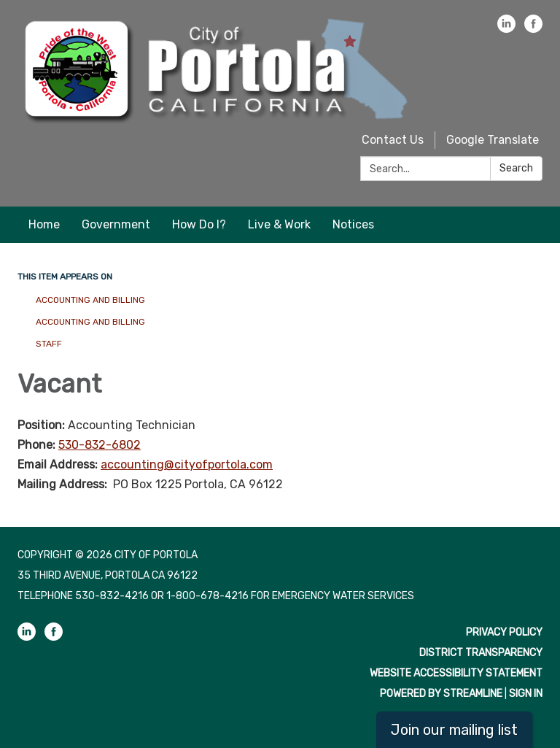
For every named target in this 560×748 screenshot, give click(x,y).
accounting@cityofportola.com (187, 464)
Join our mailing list (454, 730)
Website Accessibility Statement (456, 673)
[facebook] (533, 29)
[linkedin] (506, 29)
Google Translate (493, 140)
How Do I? (199, 224)
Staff (49, 344)
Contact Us (393, 140)
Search (516, 168)
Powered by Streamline (441, 694)
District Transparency (481, 653)
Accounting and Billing (90, 300)
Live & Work (279, 224)
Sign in (526, 694)
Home (44, 224)
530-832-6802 (100, 445)
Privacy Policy (504, 632)
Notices (353, 224)
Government (116, 224)
